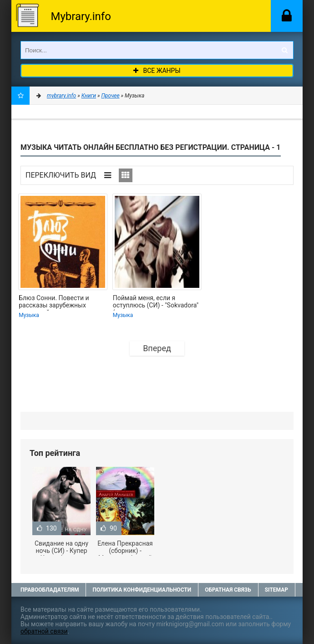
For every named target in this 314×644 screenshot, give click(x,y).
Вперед (157, 348)
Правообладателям (50, 590)
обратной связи (44, 631)
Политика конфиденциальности (142, 590)
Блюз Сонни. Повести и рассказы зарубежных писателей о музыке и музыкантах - (54, 302)
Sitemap (276, 590)
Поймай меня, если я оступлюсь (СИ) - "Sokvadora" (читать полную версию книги (156, 302)
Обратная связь (228, 590)
